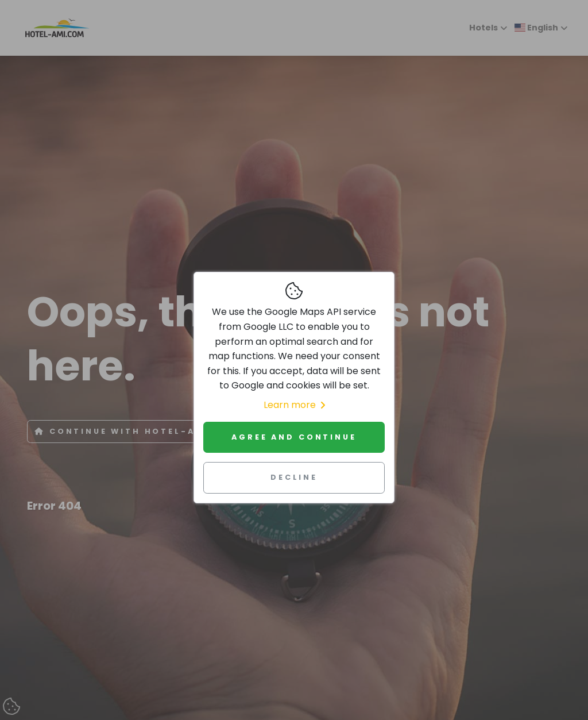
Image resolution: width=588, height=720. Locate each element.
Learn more (294, 405)
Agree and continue (294, 437)
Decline (294, 477)
